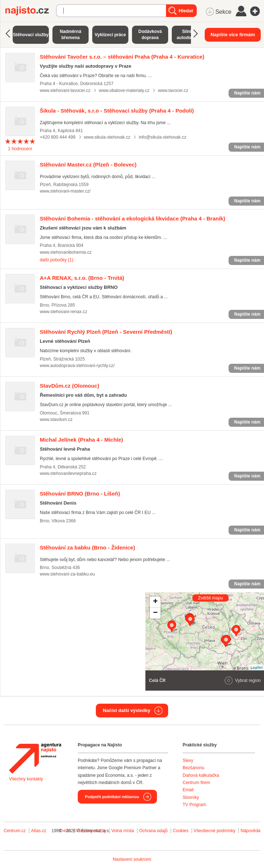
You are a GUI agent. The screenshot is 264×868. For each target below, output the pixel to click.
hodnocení (20, 149)
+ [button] (155, 602)
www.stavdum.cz (56, 420)
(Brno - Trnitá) (82, 278)
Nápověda (250, 831)
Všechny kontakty (26, 779)
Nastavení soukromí (132, 859)
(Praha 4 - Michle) (81, 440)
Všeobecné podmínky (215, 831)
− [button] (155, 613)
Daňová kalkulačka (201, 775)
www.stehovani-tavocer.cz (65, 90)
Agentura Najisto (35, 758)
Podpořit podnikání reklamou (112, 797)
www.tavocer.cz (173, 90)
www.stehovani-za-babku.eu (67, 574)
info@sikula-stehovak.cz (163, 137)
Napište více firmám (233, 35)
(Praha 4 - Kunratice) (122, 57)
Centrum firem (196, 783)
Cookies (181, 831)
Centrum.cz (15, 831)
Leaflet (257, 667)
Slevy (188, 760)
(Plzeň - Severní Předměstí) (106, 332)
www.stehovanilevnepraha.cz (68, 473)
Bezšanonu (193, 768)
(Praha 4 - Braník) (133, 218)
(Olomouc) (69, 386)
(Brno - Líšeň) (80, 494)
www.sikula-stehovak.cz (107, 137)
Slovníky (191, 797)
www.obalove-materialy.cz (124, 90)
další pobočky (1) (57, 260)
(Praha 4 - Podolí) (117, 111)
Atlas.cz (39, 831)
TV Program (194, 805)
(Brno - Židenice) (87, 547)
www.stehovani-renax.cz (63, 312)
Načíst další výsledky (127, 710)
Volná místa (123, 831)
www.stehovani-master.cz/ (65, 191)
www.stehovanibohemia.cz (66, 252)
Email (188, 790)
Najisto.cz (31, 11)
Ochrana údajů (154, 831)
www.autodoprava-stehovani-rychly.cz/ (77, 366)
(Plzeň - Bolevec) (88, 165)
